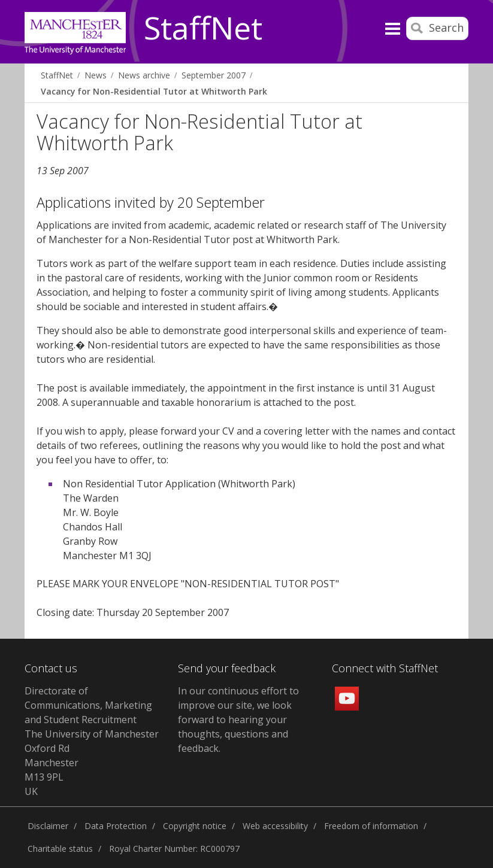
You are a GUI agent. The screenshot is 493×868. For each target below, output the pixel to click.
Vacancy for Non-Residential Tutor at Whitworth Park (154, 91)
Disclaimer (48, 826)
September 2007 (214, 75)
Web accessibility (275, 826)
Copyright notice (195, 826)
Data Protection (116, 826)
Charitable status (60, 849)
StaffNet (203, 29)
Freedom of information (371, 826)
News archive (144, 75)
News (96, 75)
